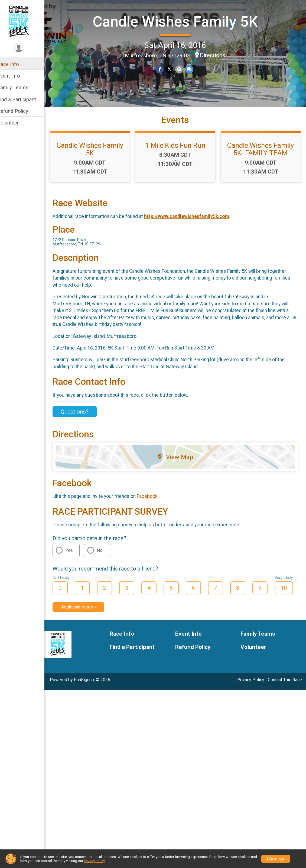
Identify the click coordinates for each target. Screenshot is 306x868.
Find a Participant (24, 99)
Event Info (16, 76)
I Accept (276, 859)
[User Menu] (26, 48)
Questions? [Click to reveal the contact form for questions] (82, 421)
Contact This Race (285, 689)
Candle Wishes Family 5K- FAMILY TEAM (262, 159)
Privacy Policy (251, 689)
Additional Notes (84, 616)
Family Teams (20, 87)
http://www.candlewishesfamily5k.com (194, 226)
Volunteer (15, 123)
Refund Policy (20, 111)
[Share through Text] (192, 69)
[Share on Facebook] (163, 69)
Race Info (15, 64)
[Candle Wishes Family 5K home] (26, 21)
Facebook (154, 506)
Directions (216, 55)
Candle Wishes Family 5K (179, 21)
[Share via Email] (182, 69)
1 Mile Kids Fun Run (179, 155)
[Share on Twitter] (173, 69)
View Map (179, 466)
